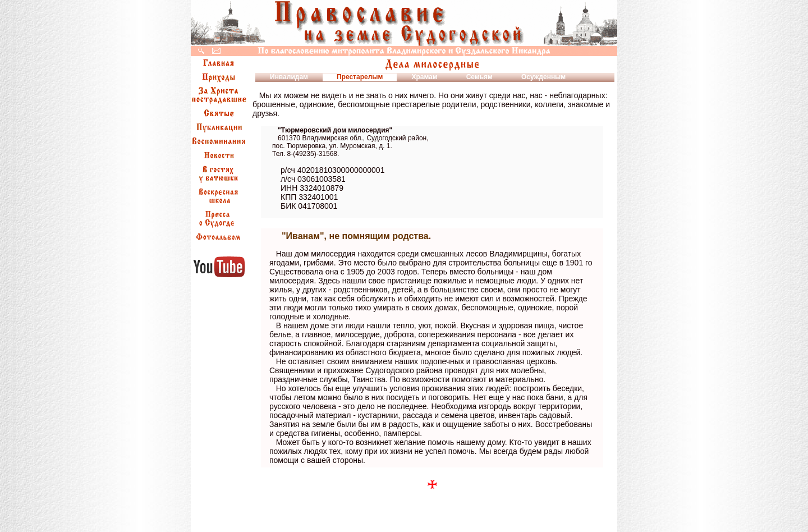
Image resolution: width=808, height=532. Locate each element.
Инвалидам (289, 77)
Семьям (479, 77)
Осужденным (543, 77)
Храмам (424, 77)
